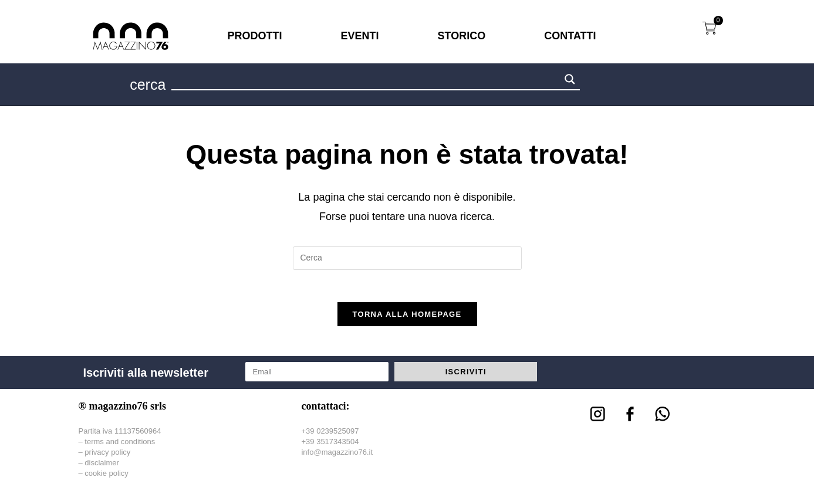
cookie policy (106, 477)
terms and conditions (120, 444)
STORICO (462, 36)
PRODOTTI (255, 36)
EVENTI (360, 36)
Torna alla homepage (407, 318)
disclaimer (102, 466)
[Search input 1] (366, 81)
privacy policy (107, 455)
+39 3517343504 (330, 444)
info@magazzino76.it (337, 455)
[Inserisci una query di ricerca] (407, 258)
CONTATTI (570, 36)
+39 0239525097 (330, 434)
